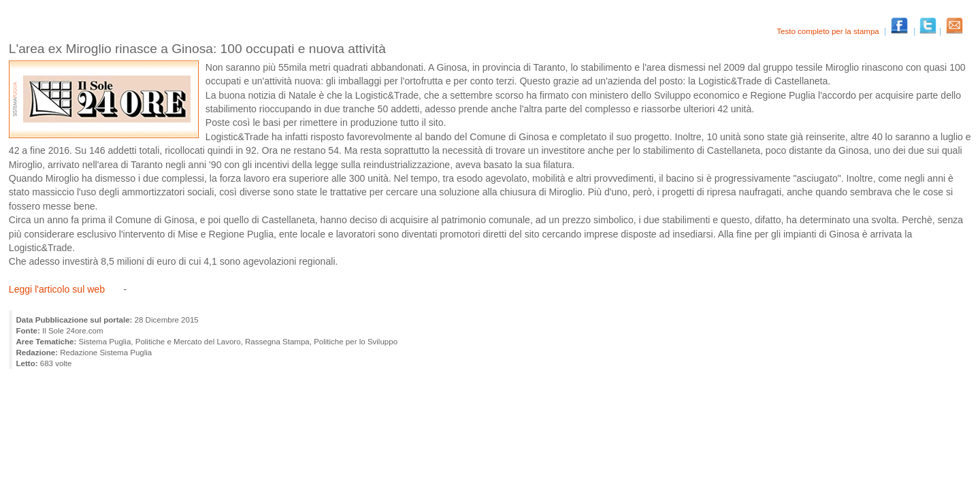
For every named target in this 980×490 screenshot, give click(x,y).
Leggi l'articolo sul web (57, 289)
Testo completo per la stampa (829, 31)
